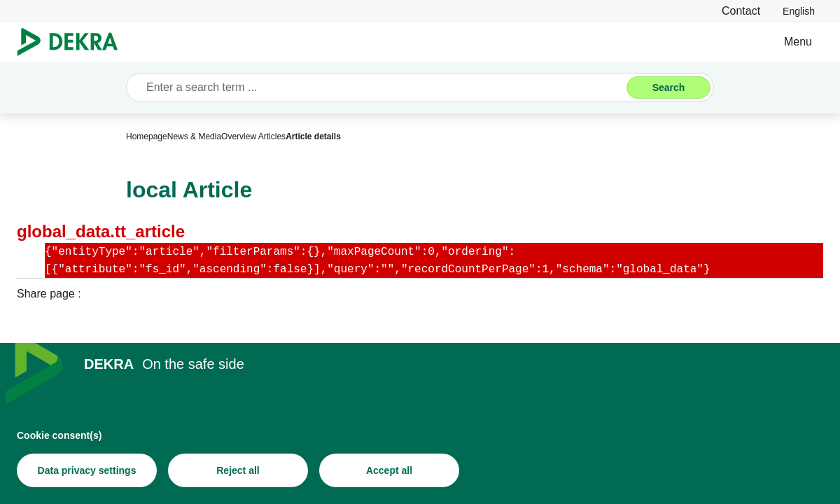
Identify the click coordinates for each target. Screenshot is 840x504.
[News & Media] (194, 136)
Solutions (364, 42)
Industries (288, 42)
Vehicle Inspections (464, 42)
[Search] (668, 87)
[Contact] (741, 11)
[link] (799, 11)
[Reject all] (238, 470)
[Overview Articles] (253, 136)
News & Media (673, 42)
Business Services (190, 42)
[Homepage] (147, 136)
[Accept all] (389, 470)
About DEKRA (575, 42)
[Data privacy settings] (87, 470)
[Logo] (73, 42)
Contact (754, 42)
